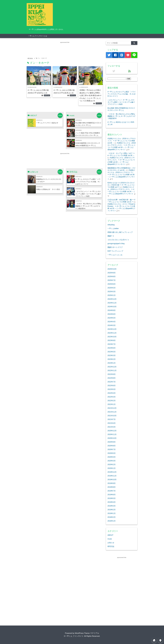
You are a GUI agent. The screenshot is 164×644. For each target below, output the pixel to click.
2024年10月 (112, 307)
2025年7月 (112, 280)
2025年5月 (112, 288)
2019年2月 (112, 510)
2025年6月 (112, 284)
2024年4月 (112, 322)
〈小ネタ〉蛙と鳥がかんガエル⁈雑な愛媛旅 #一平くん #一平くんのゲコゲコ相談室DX (88, 206)
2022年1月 (112, 404)
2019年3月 (112, 506)
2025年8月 (112, 276)
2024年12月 (112, 299)
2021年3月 (112, 427)
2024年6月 (112, 314)
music (110, 539)
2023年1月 (112, 363)
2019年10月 (112, 480)
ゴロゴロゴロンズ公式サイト (118, 240)
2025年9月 (112, 273)
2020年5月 (112, 453)
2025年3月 (112, 292)
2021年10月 (112, 416)
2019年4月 (112, 502)
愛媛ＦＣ (111, 236)
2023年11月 (112, 333)
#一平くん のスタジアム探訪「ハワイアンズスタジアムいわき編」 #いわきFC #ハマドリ (88, 182)
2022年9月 (112, 374)
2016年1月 (112, 521)
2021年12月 (112, 408)
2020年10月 (112, 438)
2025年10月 (112, 269)
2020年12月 (112, 431)
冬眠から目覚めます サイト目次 (48, 189)
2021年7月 (112, 419)
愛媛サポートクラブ (115, 247)
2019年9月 (112, 483)
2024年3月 (112, 325)
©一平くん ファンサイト (74, 636)
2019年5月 (112, 498)
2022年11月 (112, 370)
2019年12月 (112, 472)
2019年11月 (112, 476)
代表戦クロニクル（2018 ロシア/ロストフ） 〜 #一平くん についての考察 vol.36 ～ (122, 141)
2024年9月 (112, 310)
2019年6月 (112, 495)
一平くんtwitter (113, 228)
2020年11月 (112, 434)
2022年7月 (112, 382)
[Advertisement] (65, 48)
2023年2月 (112, 359)
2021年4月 (112, 423)
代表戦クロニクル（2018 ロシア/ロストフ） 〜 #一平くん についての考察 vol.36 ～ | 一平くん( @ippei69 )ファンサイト (121, 175)
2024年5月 (112, 318)
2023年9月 (112, 340)
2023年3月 (112, 355)
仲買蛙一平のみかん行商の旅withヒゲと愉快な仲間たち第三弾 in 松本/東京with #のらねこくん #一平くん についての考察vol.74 (90, 96)
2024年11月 (112, 303)
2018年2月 (112, 517)
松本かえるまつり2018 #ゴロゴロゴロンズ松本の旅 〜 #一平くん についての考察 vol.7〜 (121, 185)
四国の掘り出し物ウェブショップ (120, 232)
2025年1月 (112, 295)
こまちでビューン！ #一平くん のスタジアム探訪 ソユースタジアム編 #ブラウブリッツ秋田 (88, 194)
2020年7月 (112, 449)
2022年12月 (112, 367)
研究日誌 (47, 95)
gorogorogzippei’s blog (116, 243)
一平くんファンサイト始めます (47, 123)
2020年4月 (112, 457)
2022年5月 (112, 389)
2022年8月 (112, 378)
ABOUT (110, 535)
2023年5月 (112, 352)
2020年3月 (112, 461)
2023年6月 (112, 348)
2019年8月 (112, 487)
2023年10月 (112, 337)
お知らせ (111, 543)
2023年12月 (112, 329)
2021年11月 (112, 412)
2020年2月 (112, 464)
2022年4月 (112, 393)
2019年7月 (112, 491)
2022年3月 (112, 397)
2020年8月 (112, 446)
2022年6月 (112, 386)
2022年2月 (112, 401)
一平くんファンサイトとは (38, 36)
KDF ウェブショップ (115, 251)
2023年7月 (112, 344)
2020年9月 (112, 442)
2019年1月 (112, 513)
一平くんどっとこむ (115, 255)
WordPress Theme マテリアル (87, 633)
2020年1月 (112, 468)
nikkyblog (111, 225)
